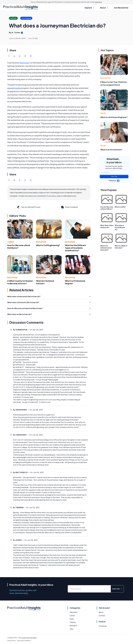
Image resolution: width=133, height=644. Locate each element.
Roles (103, 113)
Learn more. (98, 2)
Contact (102, 616)
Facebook (103, 626)
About (101, 612)
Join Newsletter (121, 8)
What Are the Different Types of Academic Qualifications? (75, 248)
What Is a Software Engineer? (114, 117)
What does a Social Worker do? (120, 227)
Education (41, 242)
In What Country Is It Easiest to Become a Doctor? (20, 282)
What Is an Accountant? (111, 150)
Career (11, 242)
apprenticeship (14, 88)
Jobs (71, 629)
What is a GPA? (120, 207)
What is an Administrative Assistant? (106, 248)
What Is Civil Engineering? (48, 245)
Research (73, 626)
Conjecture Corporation (29, 638)
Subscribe (114, 177)
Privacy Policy (11, 641)
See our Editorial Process (29, 207)
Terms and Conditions (24, 641)
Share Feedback (69, 207)
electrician (24, 63)
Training (73, 622)
